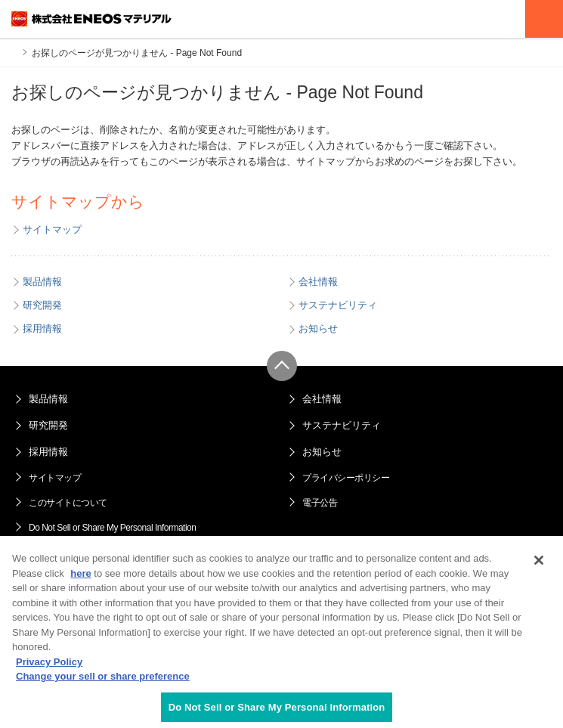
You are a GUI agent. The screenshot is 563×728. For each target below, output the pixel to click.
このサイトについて (68, 503)
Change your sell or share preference (103, 681)
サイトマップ (55, 478)
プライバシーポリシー (346, 478)
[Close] (539, 565)
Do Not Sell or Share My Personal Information (112, 528)
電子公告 (320, 503)
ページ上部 (282, 366)
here (80, 578)
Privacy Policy (49, 666)
